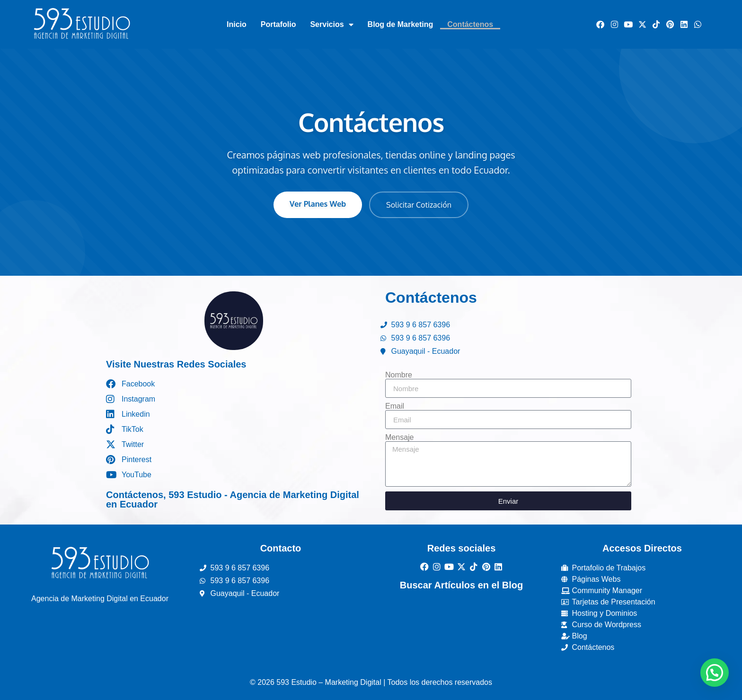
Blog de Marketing (401, 24)
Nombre (399, 375)
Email (395, 406)
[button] (715, 673)
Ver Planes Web (318, 204)
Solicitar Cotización (419, 205)
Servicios (331, 25)
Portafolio (278, 24)
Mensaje (399, 437)
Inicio (237, 24)
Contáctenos (470, 24)
